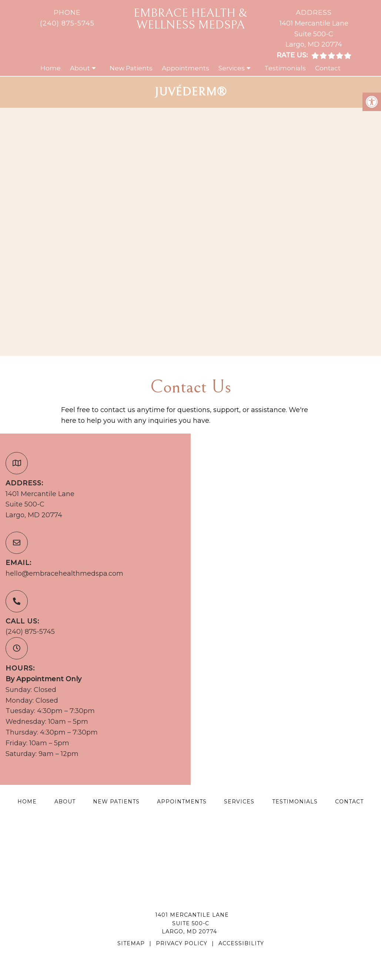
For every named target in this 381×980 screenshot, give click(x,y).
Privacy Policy (182, 943)
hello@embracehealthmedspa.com (64, 573)
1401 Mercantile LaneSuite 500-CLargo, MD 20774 (314, 34)
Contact (328, 68)
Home (51, 68)
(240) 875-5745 (67, 23)
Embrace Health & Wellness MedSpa (190, 19)
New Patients (131, 68)
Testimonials (285, 68)
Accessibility (241, 943)
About (80, 68)
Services (232, 68)
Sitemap (131, 943)
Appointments (186, 68)
